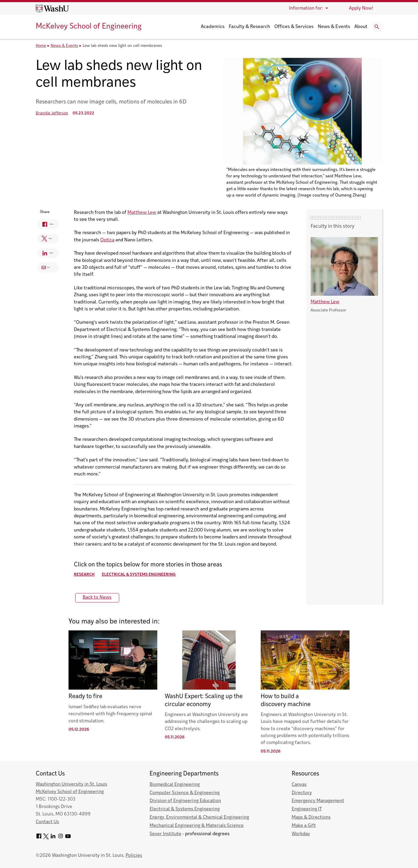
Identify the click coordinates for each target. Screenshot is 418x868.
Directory (302, 793)
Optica (112, 240)
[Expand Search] (377, 27)
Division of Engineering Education (185, 801)
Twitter (47, 240)
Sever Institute (165, 834)
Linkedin (49, 254)
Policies (134, 856)
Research (89, 575)
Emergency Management (318, 801)
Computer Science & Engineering (185, 793)
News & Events (334, 27)
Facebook (50, 225)
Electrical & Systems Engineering (144, 575)
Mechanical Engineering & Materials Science (197, 826)
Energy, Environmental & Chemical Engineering (199, 817)
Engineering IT (307, 809)
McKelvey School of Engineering (89, 27)
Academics (213, 27)
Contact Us (47, 822)
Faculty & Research (249, 27)
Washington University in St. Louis (71, 784)
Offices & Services (294, 27)
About (361, 27)
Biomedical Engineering (175, 785)
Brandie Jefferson (52, 113)
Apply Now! (361, 8)
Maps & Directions (311, 817)
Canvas (299, 785)
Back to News (102, 597)
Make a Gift (304, 826)
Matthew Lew (147, 213)
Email (48, 267)
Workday (301, 834)
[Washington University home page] (52, 9)
